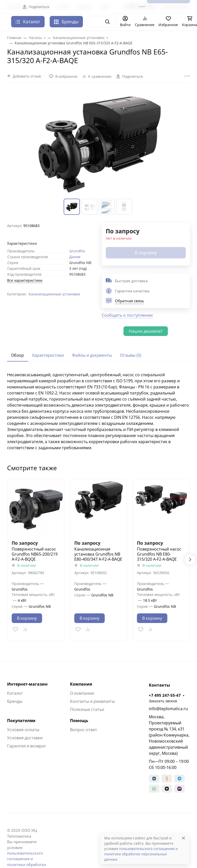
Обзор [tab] (17, 355)
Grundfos (77, 251)
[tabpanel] (98, 411)
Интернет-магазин (27, 684)
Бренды (66, 22)
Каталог (15, 693)
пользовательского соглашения (147, 849)
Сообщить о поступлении (127, 315)
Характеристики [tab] (48, 355)
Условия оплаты (23, 730)
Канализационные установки (54, 294)
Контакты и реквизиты (92, 701)
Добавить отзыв (27, 76)
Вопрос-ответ (84, 730)
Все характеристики (25, 280)
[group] (98, 144)
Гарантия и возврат (27, 746)
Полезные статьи (87, 709)
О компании (82, 693)
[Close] (183, 838)
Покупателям (21, 721)
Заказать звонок (163, 701)
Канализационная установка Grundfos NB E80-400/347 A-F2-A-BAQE (98, 554)
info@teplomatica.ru (168, 709)
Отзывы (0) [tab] (131, 355)
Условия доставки (25, 738)
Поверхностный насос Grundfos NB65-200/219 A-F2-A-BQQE (35, 554)
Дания (75, 257)
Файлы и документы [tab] (92, 355)
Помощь (79, 721)
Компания (81, 684)
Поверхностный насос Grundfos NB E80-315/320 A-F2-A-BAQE (159, 554)
